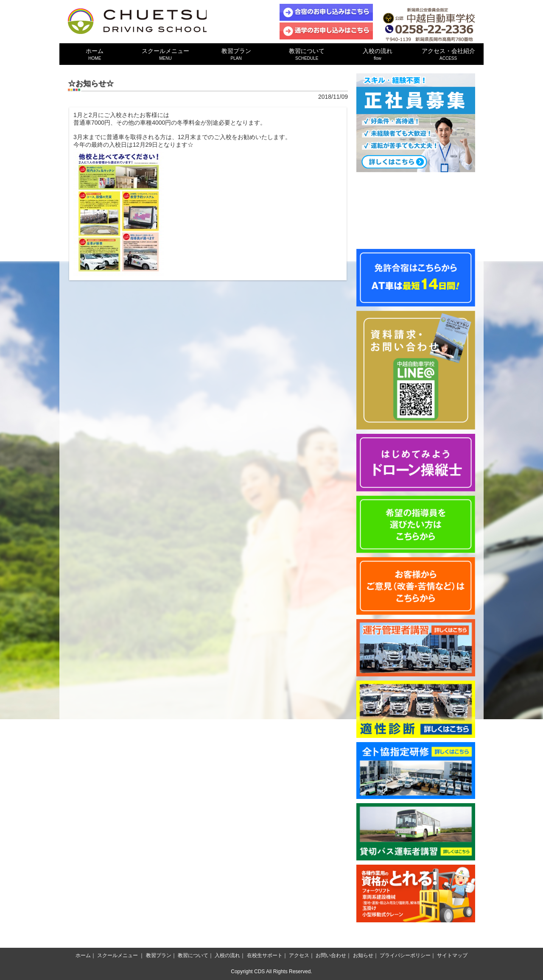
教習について (307, 54)
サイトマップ (452, 955)
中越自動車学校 (138, 21)
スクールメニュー (166, 54)
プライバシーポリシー (405, 955)
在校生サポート (265, 955)
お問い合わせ (331, 955)
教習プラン (236, 54)
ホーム (95, 54)
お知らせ (363, 955)
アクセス (299, 955)
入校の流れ (378, 54)
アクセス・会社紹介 (448, 54)
